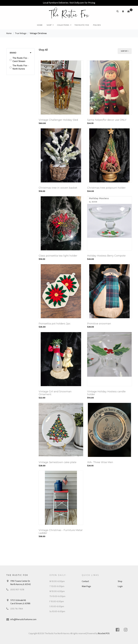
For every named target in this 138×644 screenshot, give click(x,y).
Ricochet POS (104, 634)
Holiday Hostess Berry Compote (106, 256)
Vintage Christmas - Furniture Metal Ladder (61, 532)
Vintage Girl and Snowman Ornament (55, 393)
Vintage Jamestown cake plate (58, 462)
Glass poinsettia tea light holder (58, 256)
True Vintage (21, 33)
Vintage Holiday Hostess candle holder (106, 393)
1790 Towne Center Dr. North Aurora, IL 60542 (21, 583)
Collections (63, 25)
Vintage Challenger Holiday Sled (58, 120)
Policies (97, 25)
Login (120, 586)
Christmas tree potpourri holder (106, 188)
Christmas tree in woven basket (58, 188)
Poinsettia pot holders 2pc (55, 324)
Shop (49, 25)
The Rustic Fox (82, 25)
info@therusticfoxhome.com (23, 619)
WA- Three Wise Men (100, 462)
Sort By (124, 51)
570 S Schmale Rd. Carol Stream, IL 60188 (20, 602)
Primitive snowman (99, 324)
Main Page (86, 586)
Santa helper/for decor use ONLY (107, 120)
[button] (123, 11)
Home (40, 25)
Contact (85, 581)
